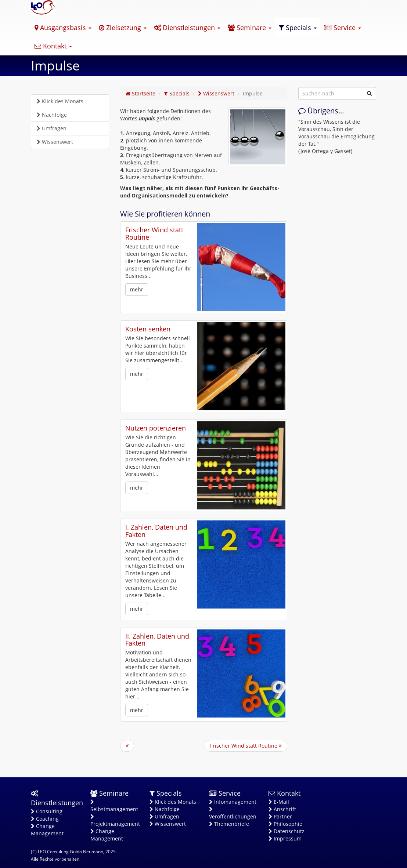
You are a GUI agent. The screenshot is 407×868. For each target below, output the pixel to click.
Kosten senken (148, 329)
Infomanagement (233, 802)
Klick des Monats (60, 101)
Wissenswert (55, 142)
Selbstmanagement (114, 806)
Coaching (45, 819)
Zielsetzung (123, 28)
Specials (298, 28)
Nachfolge (52, 115)
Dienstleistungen (187, 28)
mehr (137, 289)
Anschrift (282, 809)
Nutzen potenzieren (156, 428)
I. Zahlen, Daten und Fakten (156, 531)
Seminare (250, 28)
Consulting (47, 811)
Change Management (47, 830)
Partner (280, 816)
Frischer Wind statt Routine (154, 233)
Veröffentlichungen (233, 813)
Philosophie (285, 824)
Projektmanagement (115, 821)
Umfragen (52, 128)
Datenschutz (287, 831)
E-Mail (279, 802)
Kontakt (53, 46)
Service (343, 28)
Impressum (285, 838)
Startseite (141, 93)
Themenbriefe (229, 824)
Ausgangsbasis (63, 28)
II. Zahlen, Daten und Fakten (157, 640)
